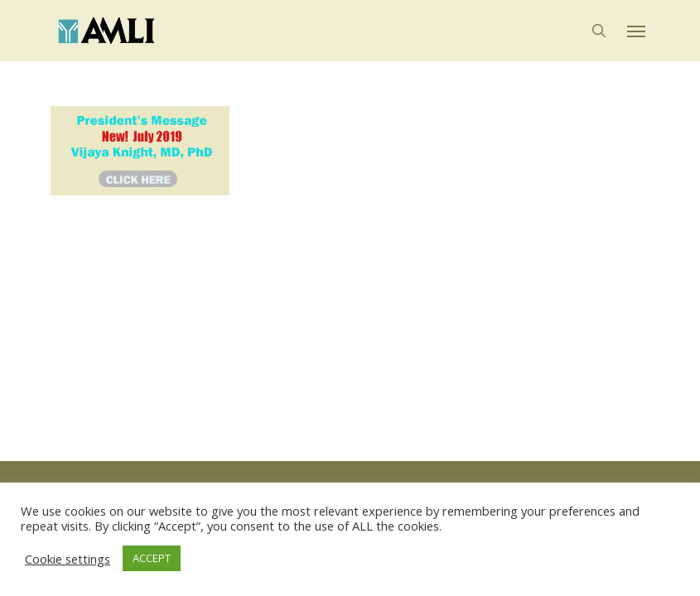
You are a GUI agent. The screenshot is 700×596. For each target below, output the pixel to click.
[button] (636, 31)
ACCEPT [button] (152, 558)
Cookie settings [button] (68, 559)
